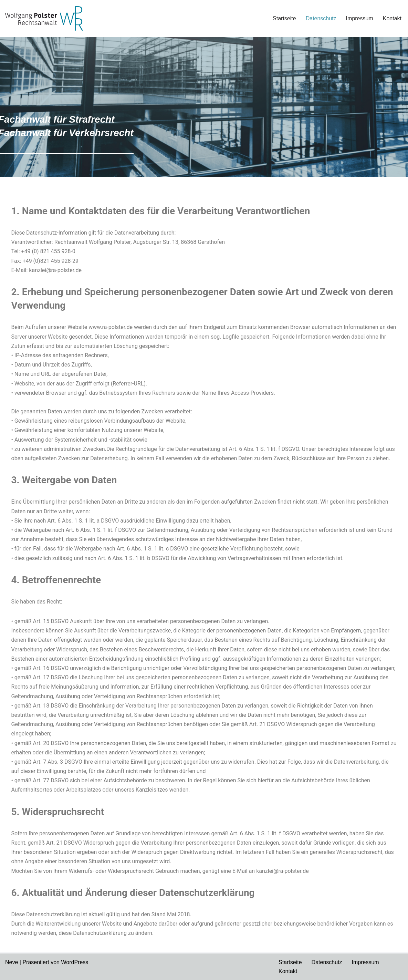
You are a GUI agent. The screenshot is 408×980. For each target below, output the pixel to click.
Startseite (284, 18)
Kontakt (392, 18)
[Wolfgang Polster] (44, 18)
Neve (12, 962)
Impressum (360, 18)
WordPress (75, 962)
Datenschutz (321, 18)
